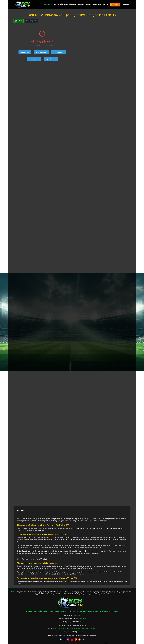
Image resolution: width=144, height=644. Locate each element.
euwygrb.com (58, 52)
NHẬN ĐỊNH (97, 5)
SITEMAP (115, 611)
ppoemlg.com (34, 59)
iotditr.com (25, 52)
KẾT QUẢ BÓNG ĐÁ (85, 5)
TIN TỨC (106, 5)
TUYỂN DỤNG (105, 611)
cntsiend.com (41, 52)
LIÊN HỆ (64, 611)
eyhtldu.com (51, 59)
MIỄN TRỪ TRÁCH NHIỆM (89, 611)
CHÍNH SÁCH (43, 611)
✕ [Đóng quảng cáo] (106, 643)
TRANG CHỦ (47, 5)
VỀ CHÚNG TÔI (30, 611)
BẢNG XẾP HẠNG (70, 5)
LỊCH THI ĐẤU (58, 5)
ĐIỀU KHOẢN (54, 611)
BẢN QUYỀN (73, 611)
